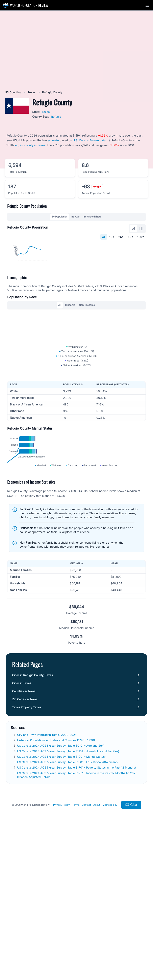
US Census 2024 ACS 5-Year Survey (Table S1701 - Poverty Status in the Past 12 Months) (77, 916)
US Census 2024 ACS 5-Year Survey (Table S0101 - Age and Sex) (61, 894)
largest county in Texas (30, 145)
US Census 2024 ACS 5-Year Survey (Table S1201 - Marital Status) (62, 905)
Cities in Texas (22, 831)
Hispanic (70, 374)
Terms (76, 953)
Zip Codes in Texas (25, 847)
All (104, 237)
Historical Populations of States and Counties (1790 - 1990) (56, 888)
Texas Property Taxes (27, 855)
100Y (141, 237)
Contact (86, 953)
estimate (53, 140)
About (97, 953)
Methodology (110, 953)
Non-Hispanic (87, 374)
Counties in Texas (24, 839)
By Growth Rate (92, 217)
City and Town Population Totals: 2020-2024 (47, 883)
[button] (147, 5)
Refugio (56, 117)
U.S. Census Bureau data (89, 140)
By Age (75, 217)
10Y (112, 237)
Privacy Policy (61, 953)
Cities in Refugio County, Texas (32, 823)
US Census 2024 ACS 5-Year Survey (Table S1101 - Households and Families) (69, 899)
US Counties (13, 92)
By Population (59, 217)
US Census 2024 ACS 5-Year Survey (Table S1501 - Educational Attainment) (68, 910)
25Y (121, 237)
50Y (131, 237)
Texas (32, 92)
